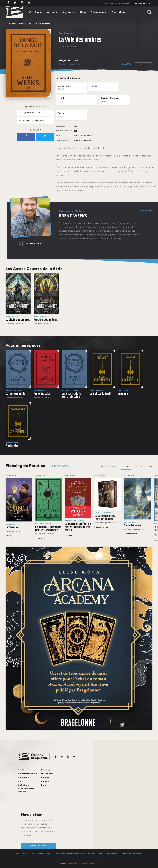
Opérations (118, 12)
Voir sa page (146, 210)
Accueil (22, 770)
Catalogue (35, 12)
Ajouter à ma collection (30, 113)
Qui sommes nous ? (27, 774)
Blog (83, 12)
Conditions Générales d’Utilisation (70, 854)
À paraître (69, 12)
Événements (99, 12)
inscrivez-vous (39, 846)
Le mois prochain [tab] (144, 466)
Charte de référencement (131, 854)
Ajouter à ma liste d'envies (31, 120)
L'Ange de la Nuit (26, 23)
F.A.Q (21, 781)
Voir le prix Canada (144, 64)
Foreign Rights (142, 3)
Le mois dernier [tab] (109, 466)
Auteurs (52, 12)
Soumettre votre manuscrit (116, 3)
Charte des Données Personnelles (103, 854)
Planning (46, 770)
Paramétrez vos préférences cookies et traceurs (79, 863)
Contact (45, 777)
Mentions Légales (45, 854)
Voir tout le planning (60, 466)
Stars (77, 126)
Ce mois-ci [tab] (126, 466)
